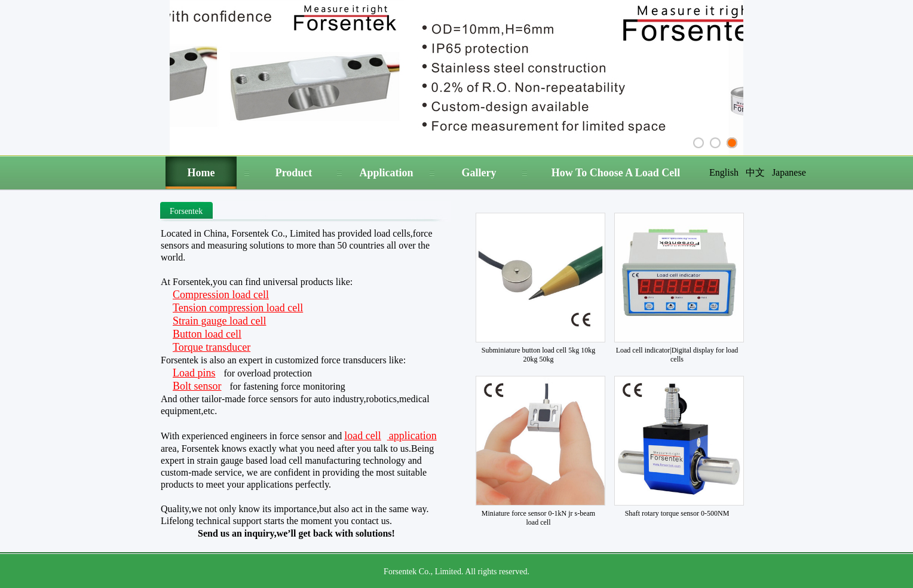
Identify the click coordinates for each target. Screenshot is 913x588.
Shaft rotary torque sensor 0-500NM (677, 513)
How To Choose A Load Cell (616, 173)
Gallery (479, 173)
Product (294, 173)
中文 (755, 172)
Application (386, 173)
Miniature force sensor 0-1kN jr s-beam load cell (538, 518)
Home (201, 173)
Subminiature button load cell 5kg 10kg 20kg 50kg (538, 355)
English (724, 172)
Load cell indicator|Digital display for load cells (677, 355)
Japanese (789, 172)
